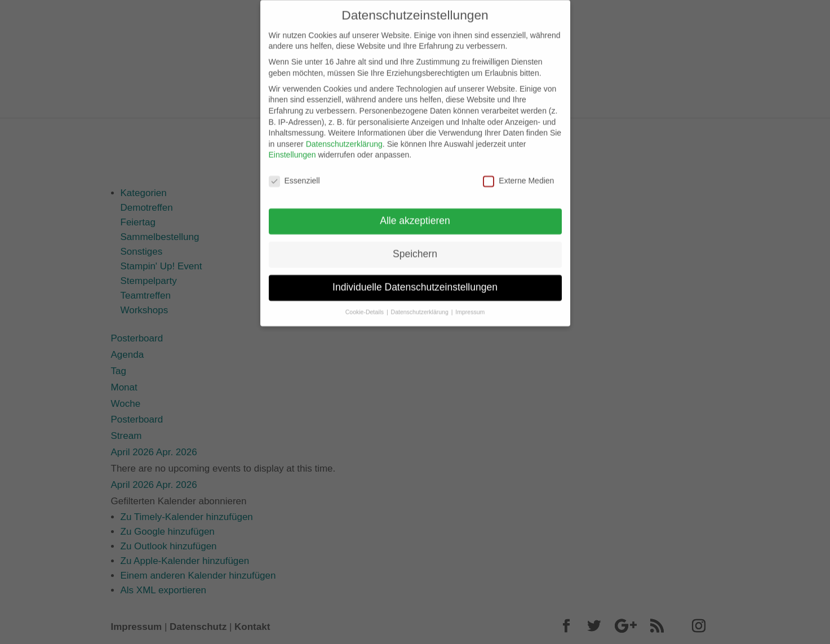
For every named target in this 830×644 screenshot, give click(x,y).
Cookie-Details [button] (365, 304)
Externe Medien (518, 173)
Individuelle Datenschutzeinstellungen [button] (415, 279)
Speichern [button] (415, 246)
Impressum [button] (470, 304)
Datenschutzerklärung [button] (421, 304)
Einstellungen (292, 147)
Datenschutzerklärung (344, 136)
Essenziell (294, 173)
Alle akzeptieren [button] (415, 213)
